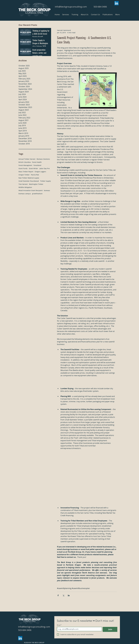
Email (59, 625)
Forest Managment (25, 165)
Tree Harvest (23, 184)
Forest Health (37, 162)
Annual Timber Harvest (27, 159)
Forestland (37, 165)
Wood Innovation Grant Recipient (31, 190)
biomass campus (25, 194)
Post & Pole (35, 175)
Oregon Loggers (40, 172)
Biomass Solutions (43, 159)
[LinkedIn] (117, 3)
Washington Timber (36, 184)
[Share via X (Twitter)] (63, 595)
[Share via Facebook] (58, 595)
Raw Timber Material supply (29, 178)
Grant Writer (33, 168)
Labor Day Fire (44, 168)
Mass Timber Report (26, 172)
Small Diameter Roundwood (29, 181)
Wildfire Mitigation (25, 187)
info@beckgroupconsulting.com (71, 7)
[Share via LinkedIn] (69, 595)
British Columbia (25, 162)
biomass (47, 190)
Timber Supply (45, 181)
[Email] (79, 629)
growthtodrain (37, 194)
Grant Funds (23, 168)
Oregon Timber (24, 175)
